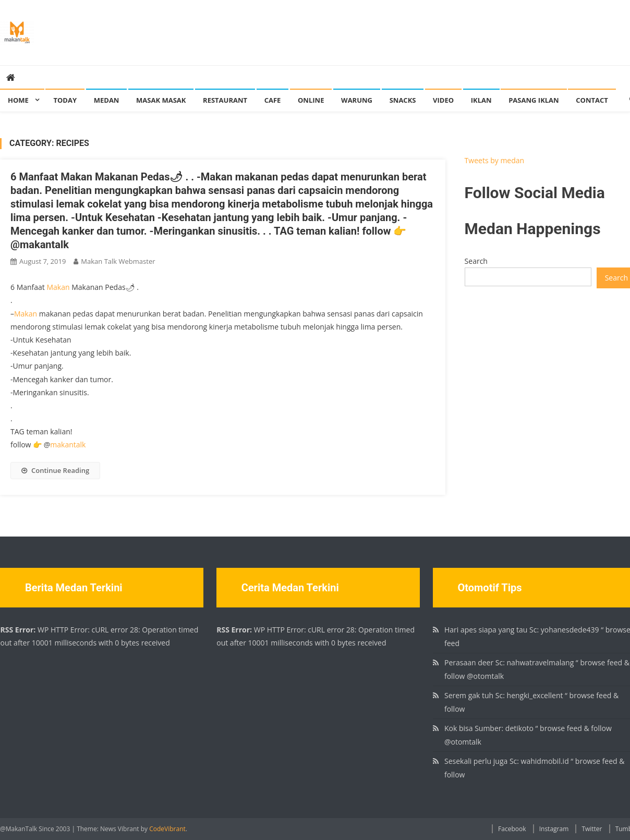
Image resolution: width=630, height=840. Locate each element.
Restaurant (225, 100)
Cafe (273, 100)
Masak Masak (161, 100)
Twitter (592, 829)
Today (65, 100)
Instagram (554, 829)
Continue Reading (55, 470)
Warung (357, 100)
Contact (592, 100)
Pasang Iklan (534, 100)
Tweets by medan (495, 160)
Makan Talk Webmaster (118, 261)
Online (311, 100)
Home (18, 100)
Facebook (512, 829)
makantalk (68, 445)
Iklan (481, 100)
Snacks (403, 100)
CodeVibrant (167, 829)
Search (476, 261)
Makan (58, 287)
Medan (107, 100)
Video (443, 100)
